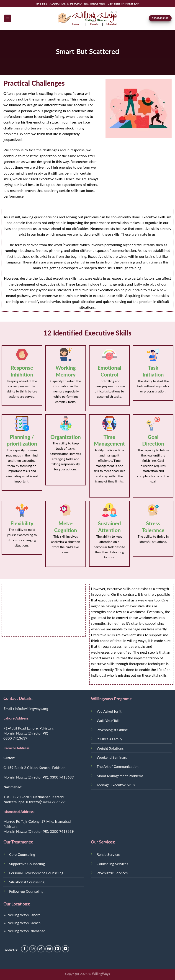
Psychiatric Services (112, 873)
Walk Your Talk (108, 721)
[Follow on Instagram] (33, 949)
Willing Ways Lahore (24, 915)
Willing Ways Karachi (25, 923)
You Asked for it (109, 711)
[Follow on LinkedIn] (57, 949)
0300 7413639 (15, 738)
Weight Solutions (110, 748)
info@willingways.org (31, 708)
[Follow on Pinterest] (49, 949)
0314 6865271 (55, 802)
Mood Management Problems (120, 776)
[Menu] (8, 18)
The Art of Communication (118, 766)
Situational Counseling (27, 882)
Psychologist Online (112, 730)
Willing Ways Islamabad (27, 931)
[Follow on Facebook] (25, 949)
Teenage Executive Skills (116, 785)
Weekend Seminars (112, 757)
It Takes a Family (109, 739)
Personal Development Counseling (36, 873)
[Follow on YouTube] (66, 949)
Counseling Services (112, 864)
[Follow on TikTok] (41, 949)
